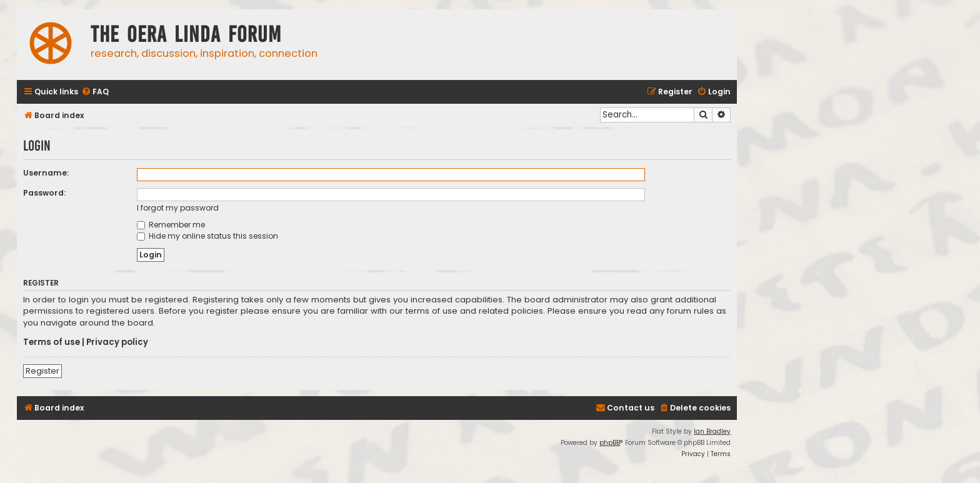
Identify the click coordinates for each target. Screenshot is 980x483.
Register (42, 371)
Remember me (171, 225)
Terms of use (52, 342)
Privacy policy (117, 342)
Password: (44, 193)
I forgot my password (178, 208)
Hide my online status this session (207, 236)
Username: (46, 173)
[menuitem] (95, 92)
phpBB (610, 443)
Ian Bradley (712, 431)
